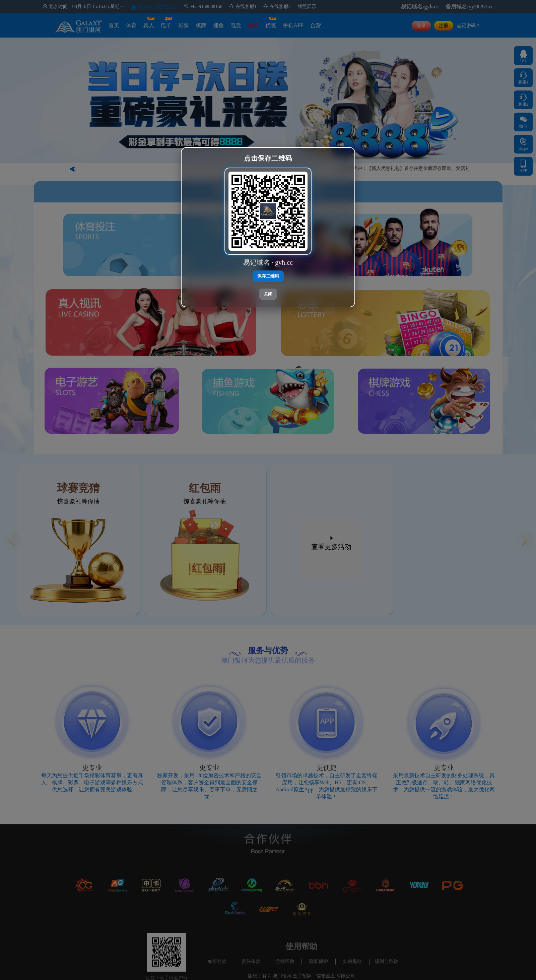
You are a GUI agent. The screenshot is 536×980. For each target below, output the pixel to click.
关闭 (268, 294)
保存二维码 (268, 276)
